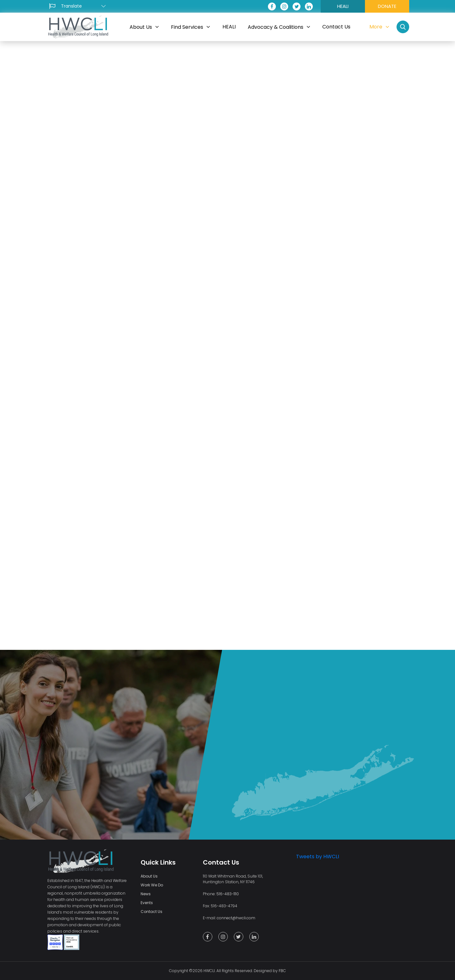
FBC (282, 971)
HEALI (343, 6)
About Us (149, 876)
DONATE (387, 6)
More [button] (379, 27)
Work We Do (152, 885)
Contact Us (152, 912)
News (146, 894)
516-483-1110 (228, 894)
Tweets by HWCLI (318, 857)
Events (147, 903)
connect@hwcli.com (236, 918)
